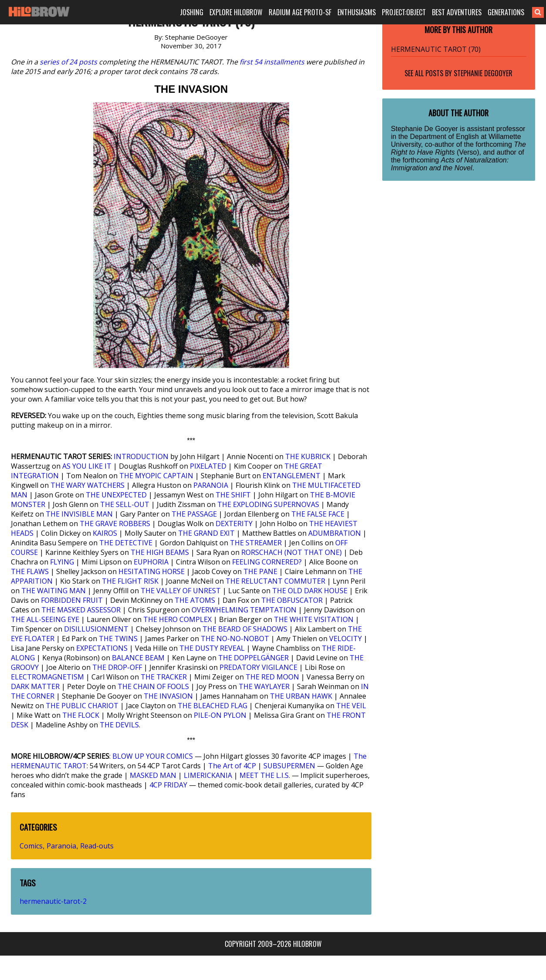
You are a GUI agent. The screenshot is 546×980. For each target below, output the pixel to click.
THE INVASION (168, 696)
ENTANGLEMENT (292, 476)
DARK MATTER (35, 686)
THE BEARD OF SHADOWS (245, 629)
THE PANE (260, 571)
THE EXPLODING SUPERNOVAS (268, 504)
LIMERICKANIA (208, 775)
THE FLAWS (30, 571)
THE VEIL (351, 706)
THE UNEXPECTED (116, 495)
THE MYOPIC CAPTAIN (156, 476)
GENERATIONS (506, 12)
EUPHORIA (151, 562)
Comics (31, 846)
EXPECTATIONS (102, 648)
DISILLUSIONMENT (96, 629)
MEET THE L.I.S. (265, 775)
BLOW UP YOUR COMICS (153, 756)
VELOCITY (345, 639)
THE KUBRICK (308, 456)
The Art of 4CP (232, 766)
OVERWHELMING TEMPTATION (244, 610)
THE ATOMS (195, 600)
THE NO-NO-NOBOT (235, 639)
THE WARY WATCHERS (88, 485)
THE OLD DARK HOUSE (310, 591)
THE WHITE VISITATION (314, 619)
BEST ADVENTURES (457, 12)
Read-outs (97, 846)
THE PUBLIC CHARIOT (82, 706)
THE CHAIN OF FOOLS (153, 686)
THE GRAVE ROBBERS (115, 524)
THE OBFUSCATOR (292, 600)
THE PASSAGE (194, 514)
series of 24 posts (68, 62)
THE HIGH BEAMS (160, 552)
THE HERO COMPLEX (177, 619)
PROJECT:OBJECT (404, 12)
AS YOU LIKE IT (87, 466)
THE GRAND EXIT (206, 533)
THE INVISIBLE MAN (79, 514)
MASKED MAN (153, 775)
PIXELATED (208, 466)
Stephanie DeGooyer (483, 73)
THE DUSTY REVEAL (212, 648)
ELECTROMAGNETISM (47, 677)
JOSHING (192, 12)
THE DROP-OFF (117, 667)
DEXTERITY (234, 524)
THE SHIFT (233, 495)
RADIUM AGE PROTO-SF (300, 12)
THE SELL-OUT (125, 504)
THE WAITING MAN (54, 591)
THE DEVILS (119, 725)
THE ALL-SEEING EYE (45, 619)
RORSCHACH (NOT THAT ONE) (292, 552)
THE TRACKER (164, 677)
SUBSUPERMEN (289, 766)
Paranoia (61, 846)
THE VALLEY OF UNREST (181, 591)
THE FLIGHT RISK (130, 581)
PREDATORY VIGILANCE (258, 667)
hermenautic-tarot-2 (53, 901)
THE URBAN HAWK (301, 696)
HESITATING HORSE (152, 571)
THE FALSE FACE (318, 514)
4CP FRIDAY (168, 785)
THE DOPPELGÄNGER (253, 658)
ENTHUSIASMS (357, 12)
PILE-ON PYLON (220, 715)
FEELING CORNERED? (267, 562)
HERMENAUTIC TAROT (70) (436, 49)
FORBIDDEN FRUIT (72, 600)
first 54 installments (272, 62)
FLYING (62, 562)
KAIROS (105, 533)
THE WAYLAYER (264, 686)
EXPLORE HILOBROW (236, 12)
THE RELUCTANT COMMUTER (275, 581)
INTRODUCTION (141, 456)
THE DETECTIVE (126, 543)
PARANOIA (211, 485)
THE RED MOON (272, 677)
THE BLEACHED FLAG (212, 706)
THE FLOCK (81, 715)
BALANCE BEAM (138, 658)
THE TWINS (118, 639)
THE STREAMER (256, 543)
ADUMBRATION (335, 533)
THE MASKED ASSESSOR (81, 610)
